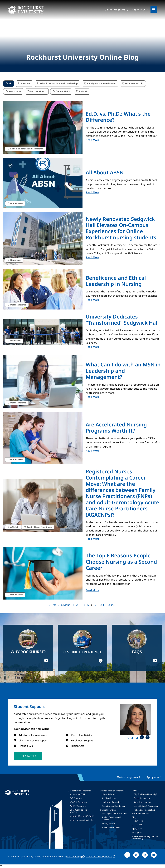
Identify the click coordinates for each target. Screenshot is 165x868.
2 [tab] (133, 739)
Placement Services (141, 813)
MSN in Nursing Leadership (82, 820)
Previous (142, 737)
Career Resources (142, 798)
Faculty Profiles (108, 824)
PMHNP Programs (78, 806)
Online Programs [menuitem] (115, 10)
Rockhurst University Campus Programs (145, 838)
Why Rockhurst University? (145, 794)
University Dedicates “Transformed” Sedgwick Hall (122, 320)
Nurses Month (38, 91)
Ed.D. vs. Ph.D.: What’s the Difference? (118, 117)
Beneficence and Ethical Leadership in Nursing (116, 281)
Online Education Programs (112, 791)
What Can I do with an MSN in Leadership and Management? (123, 371)
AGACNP (26, 83)
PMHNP (83, 91)
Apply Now (137, 829)
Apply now (153, 777)
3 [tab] (138, 739)
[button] (28, 756)
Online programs (127, 777)
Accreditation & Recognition (146, 806)
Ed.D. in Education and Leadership (59, 83)
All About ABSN (105, 172)
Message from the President (114, 813)
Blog (134, 817)
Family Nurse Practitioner (101, 83)
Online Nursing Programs (79, 791)
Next (148, 737)
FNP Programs (76, 798)
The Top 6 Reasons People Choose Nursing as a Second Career (121, 562)
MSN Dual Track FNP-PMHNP (83, 816)
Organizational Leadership (114, 806)
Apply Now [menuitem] (138, 10)
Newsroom (15, 91)
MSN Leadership (134, 83)
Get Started (137, 825)
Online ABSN (63, 91)
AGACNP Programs (78, 802)
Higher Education (109, 794)
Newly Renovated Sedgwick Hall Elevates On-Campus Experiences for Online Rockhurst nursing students (121, 228)
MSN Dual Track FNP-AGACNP (79, 811)
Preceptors (137, 833)
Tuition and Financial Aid (144, 810)
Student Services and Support (111, 818)
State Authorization (142, 802)
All (10, 83)
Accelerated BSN (77, 794)
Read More (93, 140)
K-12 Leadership (109, 798)
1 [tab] (128, 739)
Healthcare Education (111, 802)
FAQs (134, 791)
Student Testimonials (111, 827)
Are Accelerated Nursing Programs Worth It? (116, 427)
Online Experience (108, 810)
